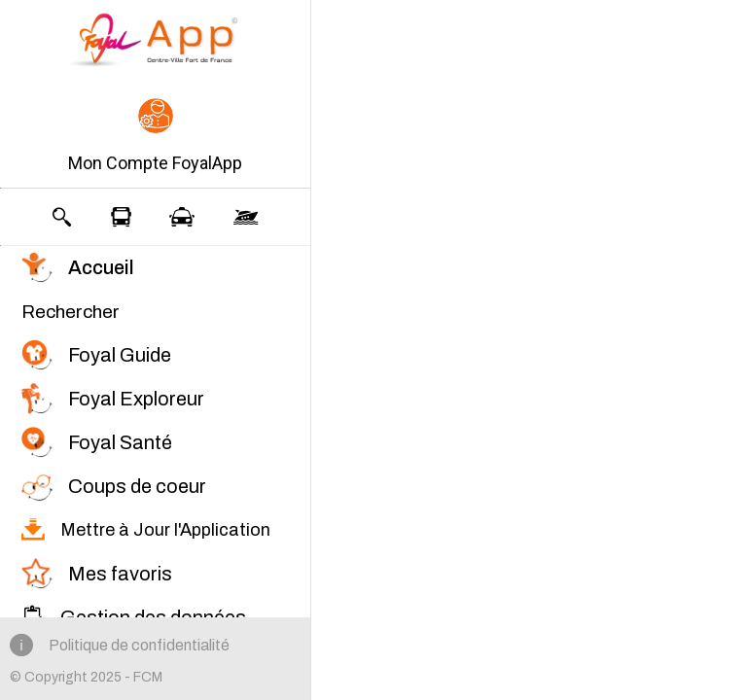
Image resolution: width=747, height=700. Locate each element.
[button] (155, 137)
